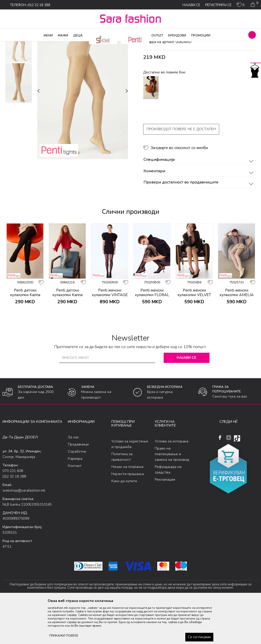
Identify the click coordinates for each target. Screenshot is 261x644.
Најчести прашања (128, 515)
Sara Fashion (12, 45)
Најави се (186, 399)
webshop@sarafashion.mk (24, 532)
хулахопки (88, 45)
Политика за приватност (122, 498)
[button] (252, 35)
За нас (73, 478)
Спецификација (199, 201)
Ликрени (71, 45)
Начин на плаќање (127, 508)
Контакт (75, 507)
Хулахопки (53, 45)
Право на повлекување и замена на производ (172, 495)
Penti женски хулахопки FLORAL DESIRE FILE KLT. (152, 336)
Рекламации (165, 521)
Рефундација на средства (168, 511)
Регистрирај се (218, 5)
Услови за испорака (172, 482)
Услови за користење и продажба (130, 485)
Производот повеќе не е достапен (181, 170)
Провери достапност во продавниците (199, 224)
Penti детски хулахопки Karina (25, 334)
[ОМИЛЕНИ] (240, 6)
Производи (33, 45)
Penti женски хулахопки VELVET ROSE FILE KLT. (194, 336)
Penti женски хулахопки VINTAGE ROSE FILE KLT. (110, 336)
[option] (19, 84)
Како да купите (124, 522)
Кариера (75, 500)
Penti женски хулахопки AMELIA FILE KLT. (237, 336)
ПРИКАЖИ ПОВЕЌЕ (64, 636)
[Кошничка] (254, 5)
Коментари (199, 212)
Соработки (77, 493)
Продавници (78, 486)
